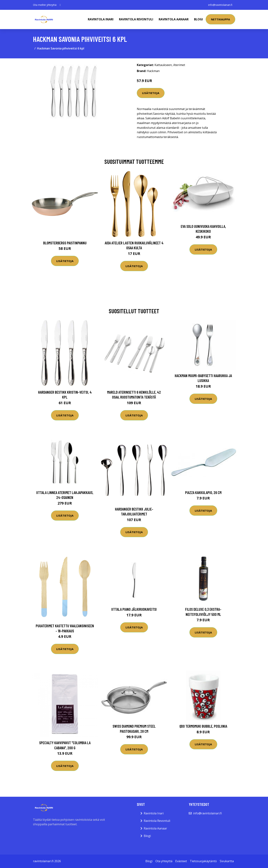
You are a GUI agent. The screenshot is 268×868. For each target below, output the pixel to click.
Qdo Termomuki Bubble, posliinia (203, 726)
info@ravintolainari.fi (220, 5)
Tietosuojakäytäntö (203, 861)
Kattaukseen (163, 65)
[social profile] (60, 5)
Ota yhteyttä (164, 861)
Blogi (198, 19)
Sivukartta (227, 861)
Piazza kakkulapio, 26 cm (203, 492)
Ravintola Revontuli (136, 19)
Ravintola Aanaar (174, 19)
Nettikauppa (220, 19)
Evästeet (181, 861)
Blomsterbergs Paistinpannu (65, 243)
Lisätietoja (151, 93)
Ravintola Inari (101, 19)
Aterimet (179, 65)
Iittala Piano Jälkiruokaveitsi (134, 609)
